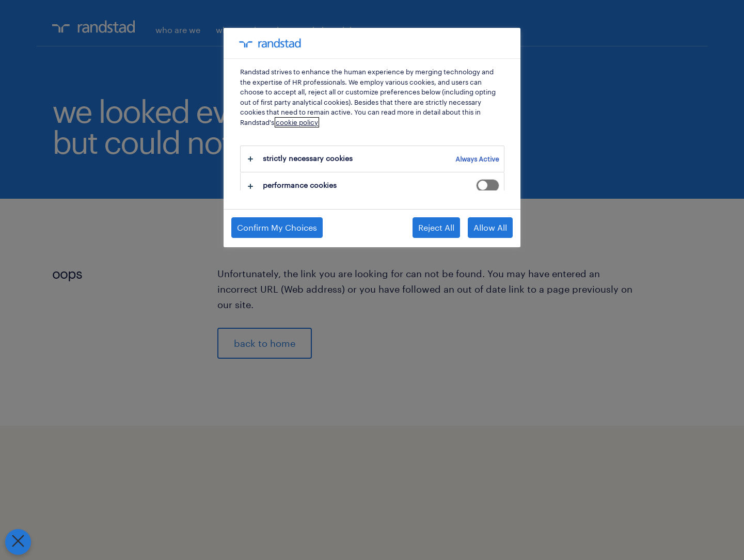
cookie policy (297, 122)
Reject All (436, 227)
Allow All (490, 227)
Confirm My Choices (277, 227)
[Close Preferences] (17, 542)
